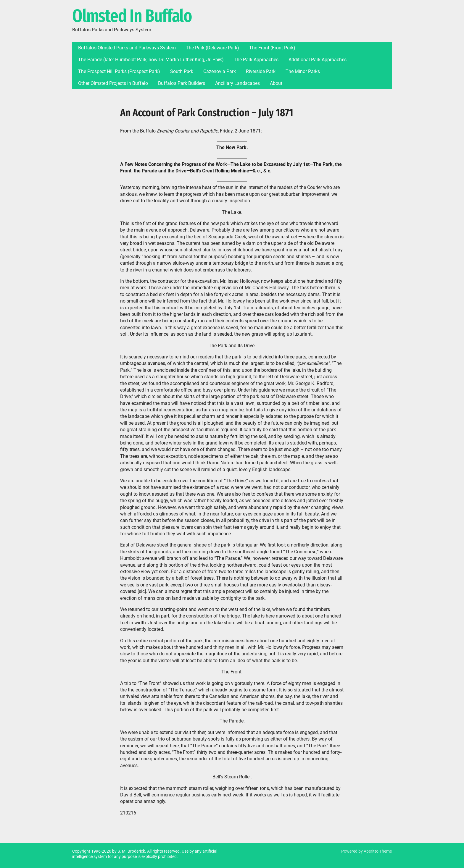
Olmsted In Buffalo (132, 16)
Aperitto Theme (378, 851)
